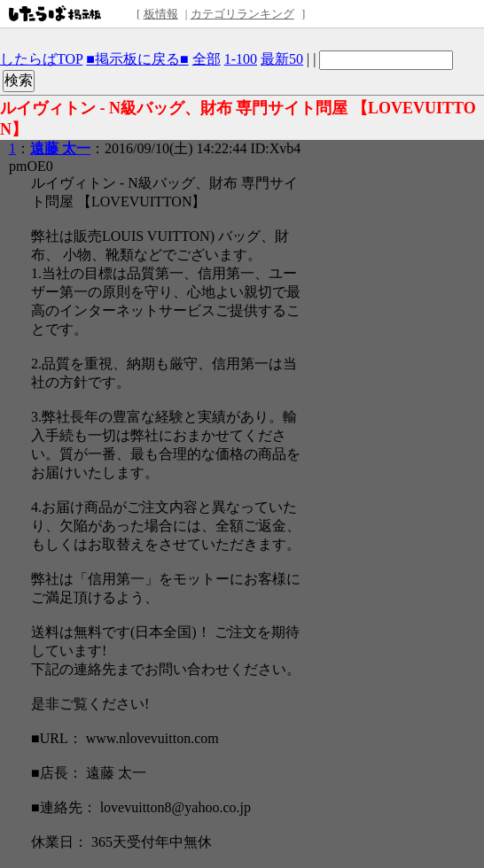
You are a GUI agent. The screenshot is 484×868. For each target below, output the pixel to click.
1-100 (241, 59)
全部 (207, 59)
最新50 (282, 59)
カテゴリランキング (242, 14)
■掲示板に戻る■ (137, 59)
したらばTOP (41, 59)
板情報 (161, 14)
